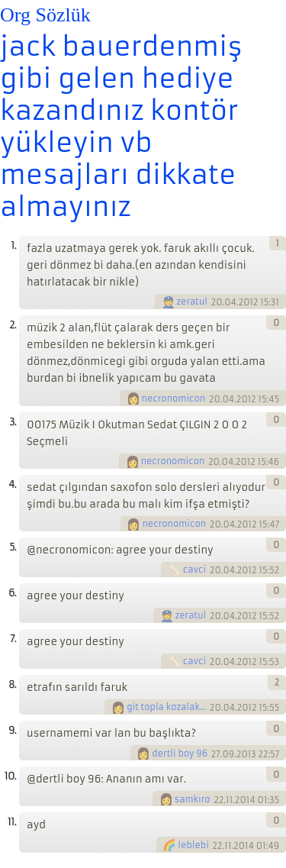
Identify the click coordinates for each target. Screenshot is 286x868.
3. (13, 422)
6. (12, 593)
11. (12, 822)
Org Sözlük (45, 15)
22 (219, 799)
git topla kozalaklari (167, 707)
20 (217, 302)
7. (13, 639)
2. (13, 325)
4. (12, 484)
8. (12, 684)
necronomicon (174, 399)
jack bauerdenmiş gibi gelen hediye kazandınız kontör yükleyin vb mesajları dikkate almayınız (121, 127)
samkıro (193, 799)
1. (13, 245)
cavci (194, 570)
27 (216, 753)
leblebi (193, 845)
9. (12, 730)
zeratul (193, 302)
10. (10, 776)
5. (13, 547)
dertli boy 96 (180, 753)
